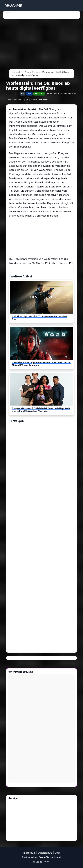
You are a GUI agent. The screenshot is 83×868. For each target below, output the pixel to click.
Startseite (16, 72)
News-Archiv (31, 72)
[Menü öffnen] (8, 15)
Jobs (58, 853)
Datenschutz (45, 853)
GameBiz (44, 857)
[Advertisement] (41, 45)
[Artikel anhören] (27, 100)
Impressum (29, 853)
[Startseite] (14, 6)
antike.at (56, 857)
